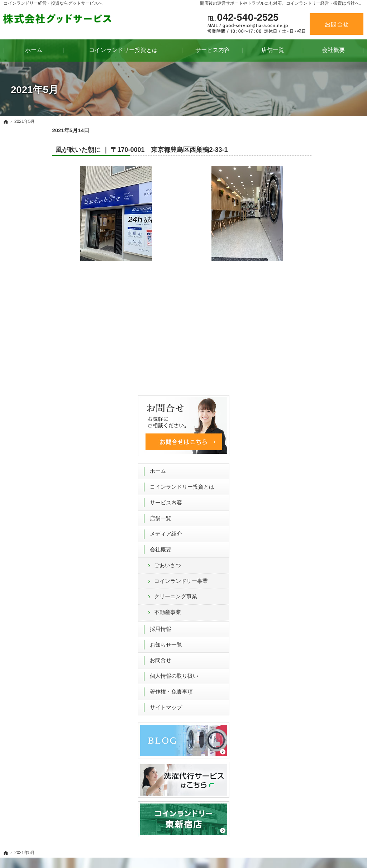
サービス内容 (301, 233)
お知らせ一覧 (301, 375)
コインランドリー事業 (316, 311)
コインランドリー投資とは (318, 217)
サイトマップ (301, 438)
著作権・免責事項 (307, 422)
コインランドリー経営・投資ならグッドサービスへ (53, 3)
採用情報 (296, 359)
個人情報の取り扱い (309, 406)
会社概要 (296, 280)
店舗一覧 (296, 248)
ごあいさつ (303, 295)
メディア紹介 (301, 264)
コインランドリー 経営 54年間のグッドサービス (215, 852)
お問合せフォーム (268, 701)
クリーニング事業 (311, 327)
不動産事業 (303, 342)
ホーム (293, 201)
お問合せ (296, 390)
